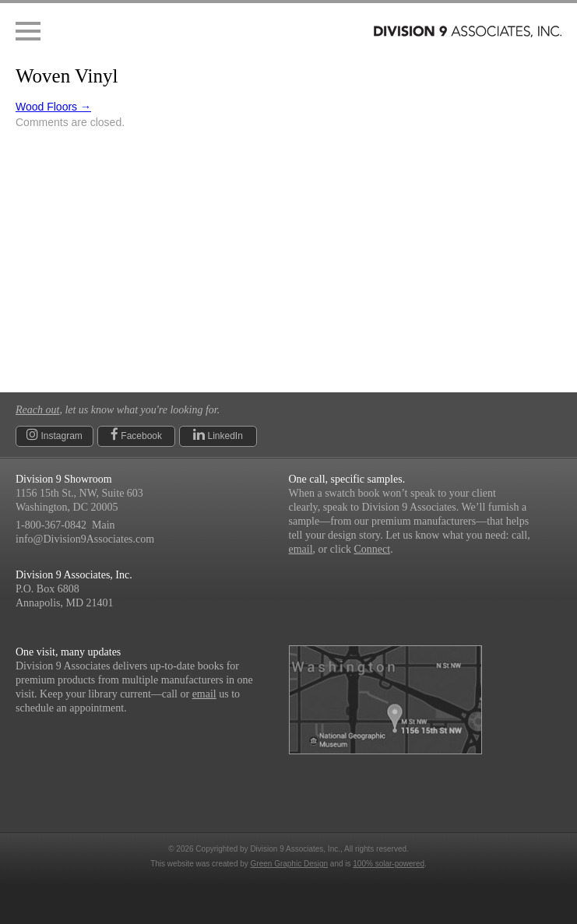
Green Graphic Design (290, 864)
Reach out (37, 410)
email (301, 549)
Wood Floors (53, 107)
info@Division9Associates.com (85, 539)
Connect (372, 549)
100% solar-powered (389, 864)
